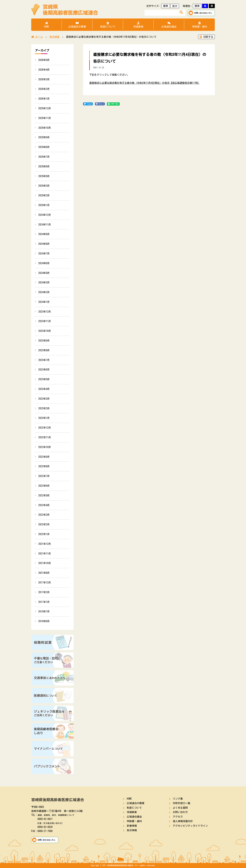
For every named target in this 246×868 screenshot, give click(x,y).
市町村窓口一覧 (182, 803)
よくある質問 (180, 808)
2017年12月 (45, 583)
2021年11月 (45, 554)
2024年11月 (45, 225)
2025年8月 (44, 147)
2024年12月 (45, 215)
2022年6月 (44, 486)
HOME (47, 25)
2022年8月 (44, 466)
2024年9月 (44, 234)
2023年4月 (44, 389)
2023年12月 (45, 312)
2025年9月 (44, 137)
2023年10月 (45, 331)
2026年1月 (44, 99)
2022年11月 (45, 437)
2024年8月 (44, 244)
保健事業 (138, 25)
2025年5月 (44, 176)
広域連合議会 (169, 25)
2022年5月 (44, 495)
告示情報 (132, 830)
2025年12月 (45, 108)
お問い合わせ (180, 812)
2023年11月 (45, 321)
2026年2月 (44, 89)
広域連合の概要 (77, 25)
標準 (166, 6)
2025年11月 (45, 118)
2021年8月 (44, 573)
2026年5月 (44, 60)
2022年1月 (44, 534)
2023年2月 (44, 408)
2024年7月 (44, 254)
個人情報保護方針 (183, 821)
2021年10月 (45, 563)
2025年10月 (45, 128)
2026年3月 (44, 79)
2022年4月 (44, 505)
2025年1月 (44, 205)
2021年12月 (45, 544)
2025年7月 (44, 157)
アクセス (178, 817)
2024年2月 (44, 292)
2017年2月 (44, 592)
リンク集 (178, 799)
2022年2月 (44, 524)
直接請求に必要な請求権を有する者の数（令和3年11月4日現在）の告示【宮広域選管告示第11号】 (144, 83)
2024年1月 (44, 302)
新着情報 (132, 826)
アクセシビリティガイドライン (190, 826)
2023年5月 (44, 379)
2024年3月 (44, 282)
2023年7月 (44, 360)
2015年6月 (44, 621)
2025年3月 (44, 186)
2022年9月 (44, 457)
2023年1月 (44, 418)
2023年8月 (44, 350)
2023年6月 (44, 370)
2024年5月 (44, 273)
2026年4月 (44, 70)
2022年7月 (44, 476)
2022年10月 (45, 447)
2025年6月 (44, 166)
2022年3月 (44, 515)
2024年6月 (44, 263)
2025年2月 (44, 195)
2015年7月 (44, 611)
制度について (108, 25)
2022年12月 (45, 428)
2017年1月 (44, 602)
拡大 (175, 6)
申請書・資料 (199, 25)
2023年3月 (44, 399)
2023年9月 (44, 341)
